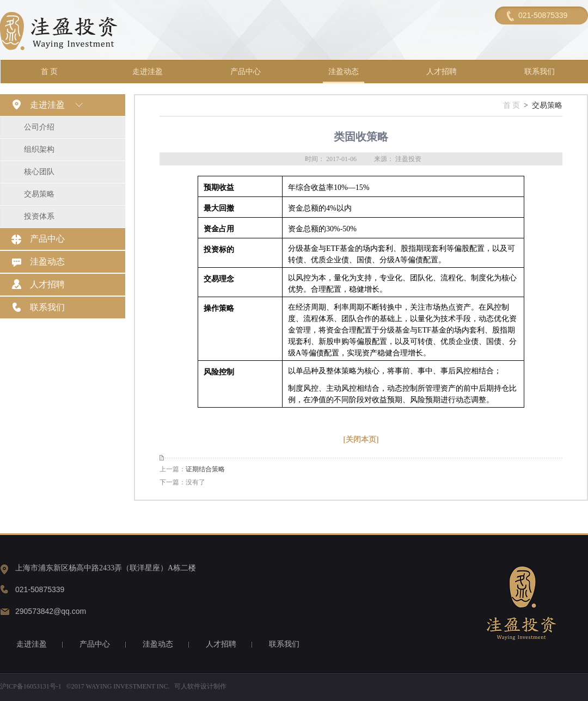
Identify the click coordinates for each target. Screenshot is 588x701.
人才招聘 (442, 72)
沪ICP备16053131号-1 (31, 686)
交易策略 (39, 194)
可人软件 (187, 686)
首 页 (50, 72)
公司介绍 (39, 127)
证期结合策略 (205, 469)
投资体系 (39, 216)
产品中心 (246, 72)
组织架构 (39, 149)
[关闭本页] (361, 439)
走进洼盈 (148, 72)
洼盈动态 (344, 72)
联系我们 (540, 72)
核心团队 (39, 172)
